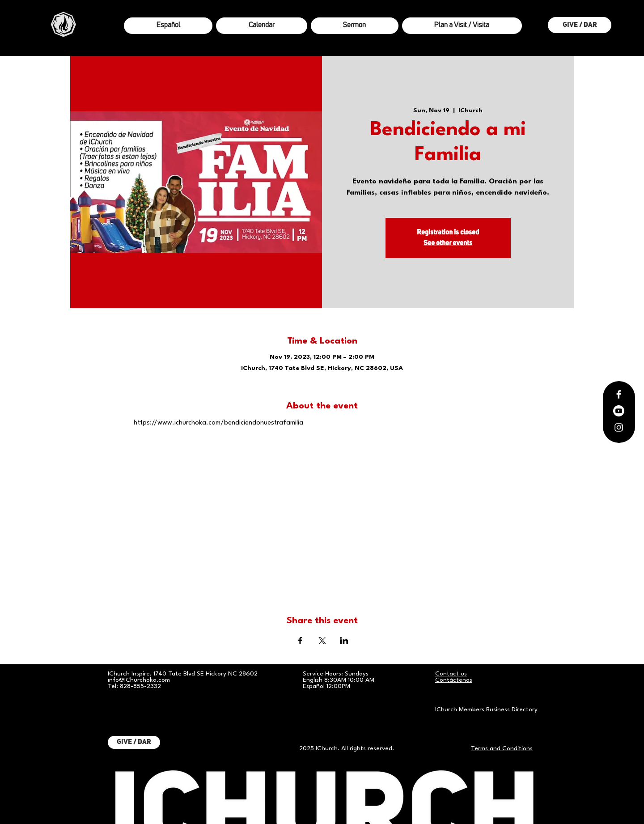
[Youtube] (619, 411)
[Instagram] (619, 427)
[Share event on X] (322, 641)
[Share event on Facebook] (300, 641)
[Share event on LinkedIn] (344, 641)
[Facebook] (619, 394)
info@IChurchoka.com (139, 680)
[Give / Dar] (580, 25)
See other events (448, 243)
